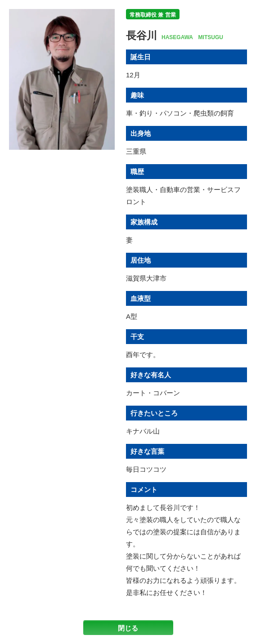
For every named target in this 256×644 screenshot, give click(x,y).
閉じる (128, 628)
